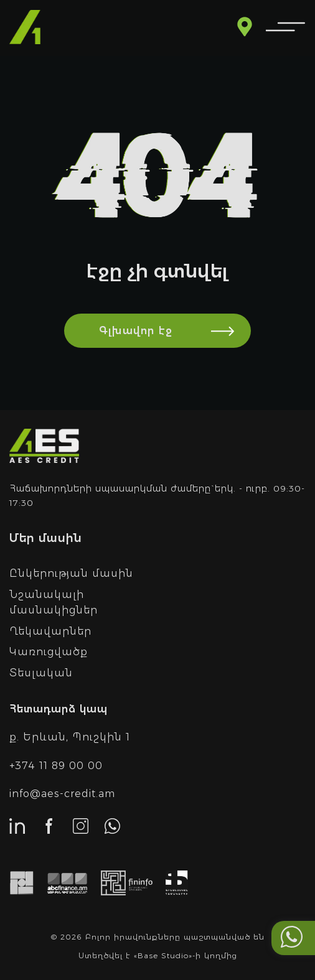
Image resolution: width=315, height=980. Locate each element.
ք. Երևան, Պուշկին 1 (70, 737)
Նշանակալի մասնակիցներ (54, 603)
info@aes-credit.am (62, 794)
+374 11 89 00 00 (56, 766)
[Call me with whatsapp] (292, 938)
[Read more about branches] (245, 28)
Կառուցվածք (49, 652)
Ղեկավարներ (50, 631)
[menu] (286, 28)
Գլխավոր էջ (175, 331)
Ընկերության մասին (71, 573)
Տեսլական (41, 673)
